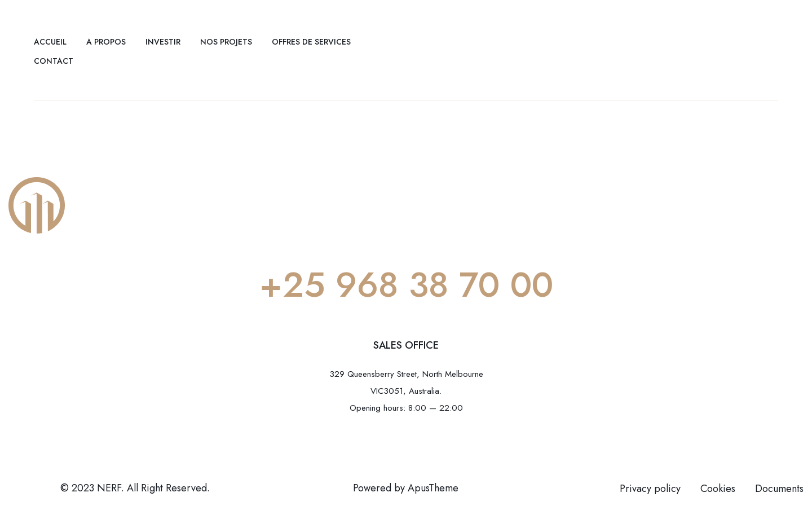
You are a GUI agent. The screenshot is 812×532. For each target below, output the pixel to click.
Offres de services (311, 42)
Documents (779, 489)
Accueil (50, 42)
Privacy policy (650, 489)
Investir (163, 42)
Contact (54, 61)
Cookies (718, 489)
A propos (106, 42)
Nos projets (226, 42)
